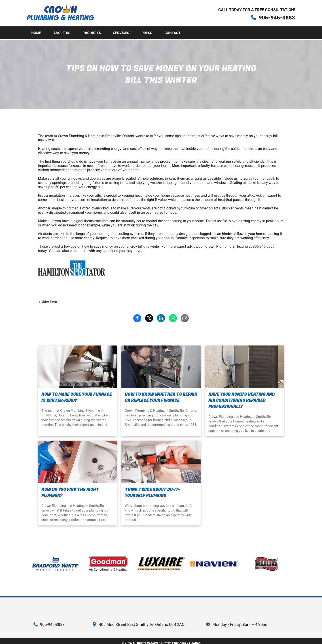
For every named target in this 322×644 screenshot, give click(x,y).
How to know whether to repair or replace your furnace (161, 397)
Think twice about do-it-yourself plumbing (152, 493)
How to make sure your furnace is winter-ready (77, 397)
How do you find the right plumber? (70, 493)
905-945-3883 (277, 18)
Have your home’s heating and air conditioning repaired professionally (241, 400)
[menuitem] (38, 33)
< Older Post (48, 302)
